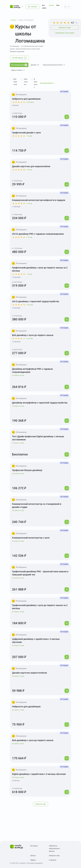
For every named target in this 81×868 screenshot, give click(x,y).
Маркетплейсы (18, 70)
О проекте (53, 860)
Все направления (19, 65)
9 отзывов (30, 102)
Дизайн (35, 65)
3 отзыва (30, 305)
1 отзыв (29, 136)
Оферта (33, 860)
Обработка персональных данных (54, 848)
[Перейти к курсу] (67, 117)
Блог (58, 5)
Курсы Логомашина (26, 20)
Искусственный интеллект (54, 65)
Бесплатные (26, 82)
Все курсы (44, 7)
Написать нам (54, 856)
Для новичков (15, 82)
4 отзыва (30, 338)
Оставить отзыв (18, 375)
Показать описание (17, 52)
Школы (51, 5)
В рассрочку (36, 83)
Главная (13, 20)
